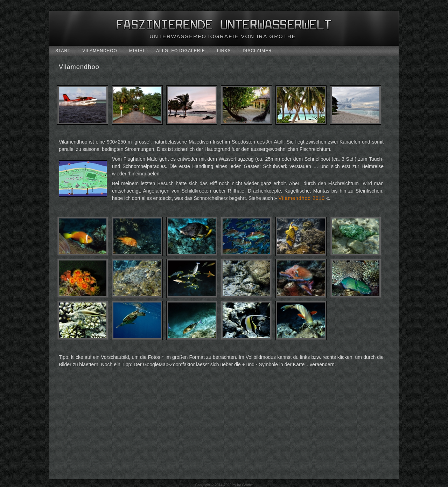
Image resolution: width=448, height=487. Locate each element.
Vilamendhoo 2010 (302, 198)
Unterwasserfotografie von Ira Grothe (223, 36)
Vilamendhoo (79, 67)
